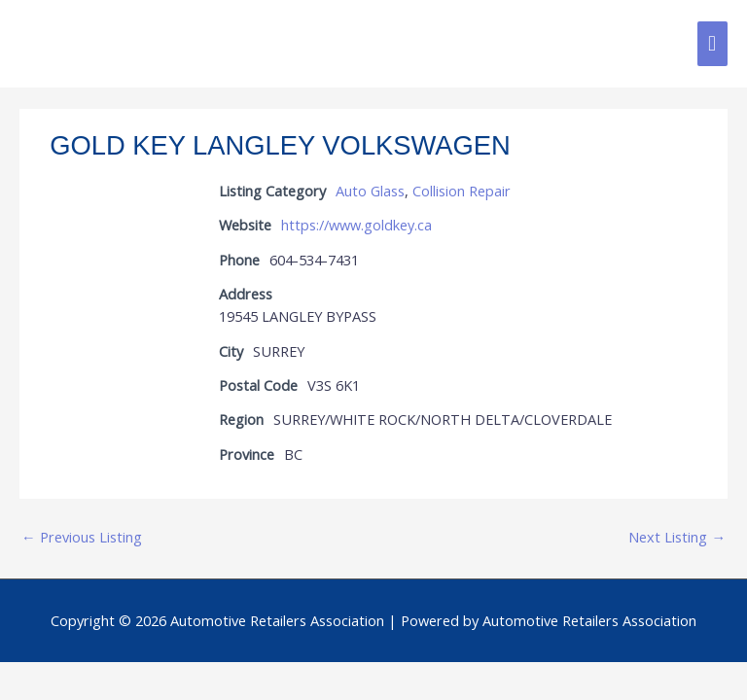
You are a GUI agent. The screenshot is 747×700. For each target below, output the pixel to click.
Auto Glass (370, 191)
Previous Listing (82, 537)
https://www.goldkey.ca (356, 225)
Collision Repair (462, 191)
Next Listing (677, 537)
